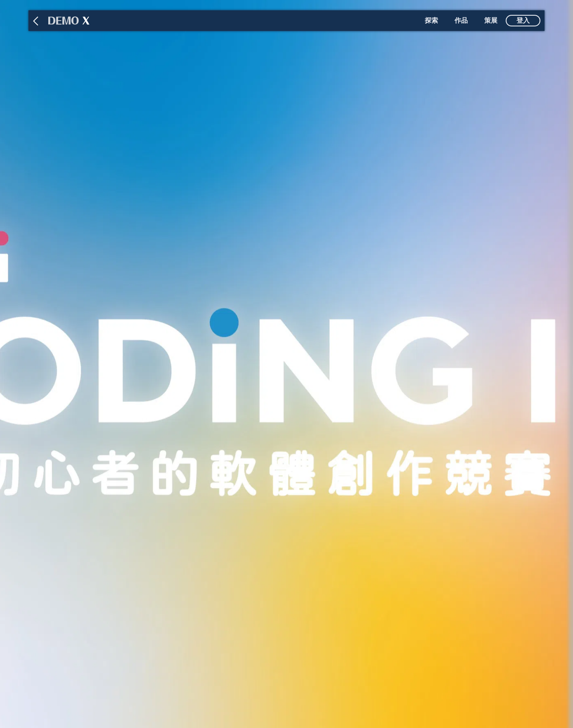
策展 (491, 20)
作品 (461, 20)
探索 (431, 20)
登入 (523, 20)
